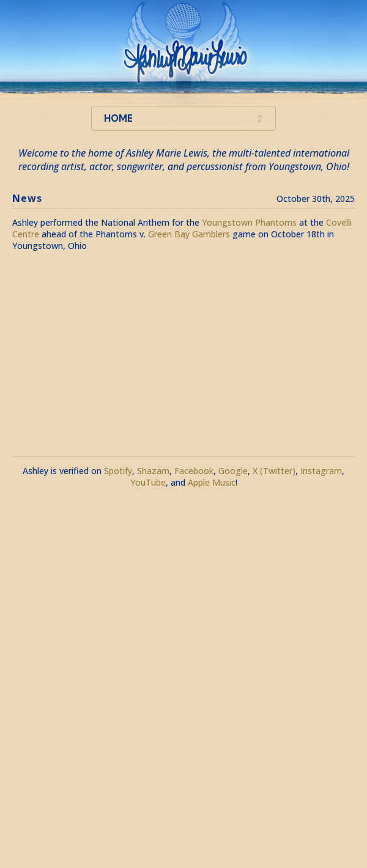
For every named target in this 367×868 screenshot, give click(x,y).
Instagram (321, 471)
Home (118, 118)
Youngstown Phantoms (249, 222)
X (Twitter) (274, 471)
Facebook (194, 471)
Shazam (153, 471)
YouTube (148, 482)
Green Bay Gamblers (189, 234)
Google (233, 471)
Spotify (118, 471)
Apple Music (212, 482)
